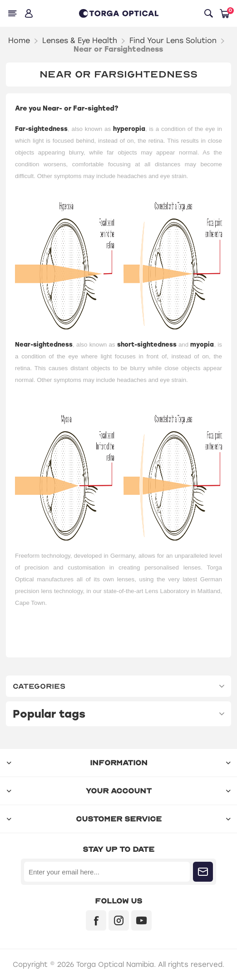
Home (19, 41)
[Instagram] (119, 920)
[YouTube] (141, 920)
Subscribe (203, 872)
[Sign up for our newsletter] (107, 872)
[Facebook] (96, 920)
